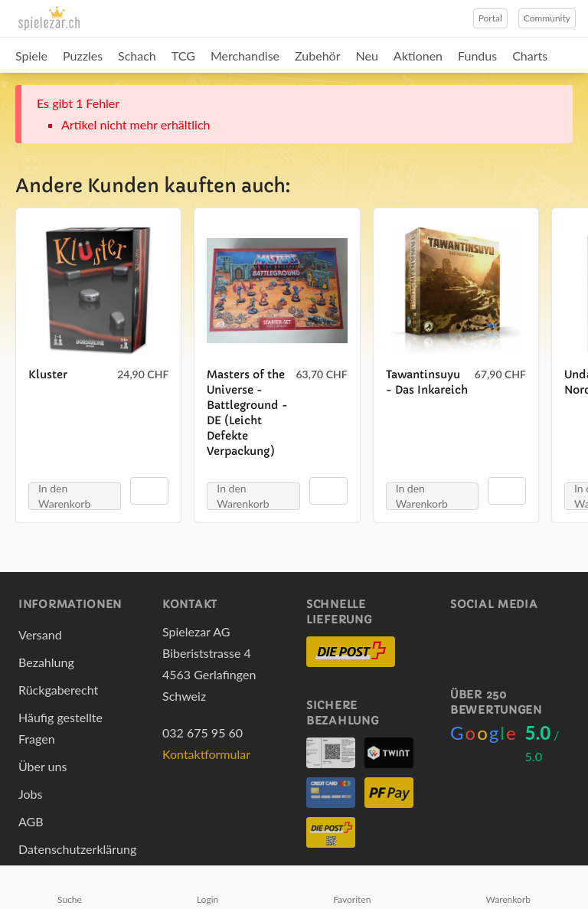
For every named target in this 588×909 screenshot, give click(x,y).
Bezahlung (46, 662)
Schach (137, 56)
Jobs (30, 794)
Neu (367, 56)
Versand (40, 634)
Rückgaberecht (58, 690)
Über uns (42, 766)
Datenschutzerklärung (77, 849)
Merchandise (245, 56)
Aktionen (418, 56)
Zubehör (317, 56)
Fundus (477, 56)
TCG (183, 56)
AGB (31, 821)
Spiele (31, 56)
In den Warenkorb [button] (64, 496)
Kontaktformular (206, 754)
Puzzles (83, 56)
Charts (530, 56)
